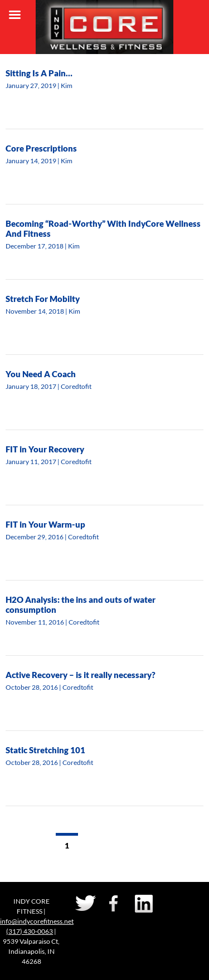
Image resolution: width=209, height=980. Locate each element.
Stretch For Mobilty (43, 299)
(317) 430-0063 (30, 931)
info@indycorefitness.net (37, 921)
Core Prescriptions (41, 148)
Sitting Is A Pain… (39, 73)
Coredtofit (76, 386)
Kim (67, 86)
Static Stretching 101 (45, 750)
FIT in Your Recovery (45, 449)
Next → (129, 845)
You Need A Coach (41, 374)
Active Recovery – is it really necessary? (81, 675)
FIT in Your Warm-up (45, 524)
